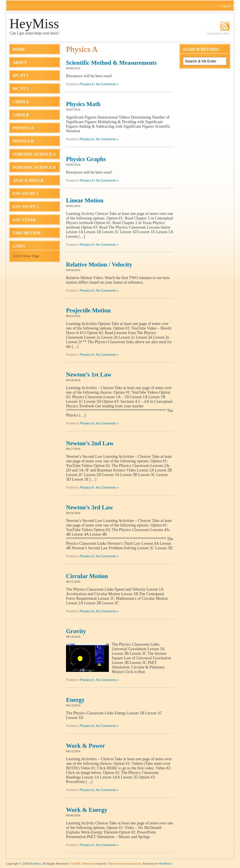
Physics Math (83, 104)
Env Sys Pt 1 (25, 194)
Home (19, 49)
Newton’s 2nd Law (90, 443)
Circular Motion (87, 576)
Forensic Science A (34, 154)
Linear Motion (85, 200)
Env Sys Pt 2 (25, 207)
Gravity (76, 631)
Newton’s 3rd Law (90, 507)
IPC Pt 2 (21, 89)
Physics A (23, 128)
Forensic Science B (34, 167)
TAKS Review (27, 233)
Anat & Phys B (28, 181)
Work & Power (85, 746)
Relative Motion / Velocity (99, 265)
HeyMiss (34, 24)
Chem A (21, 102)
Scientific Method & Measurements (111, 63)
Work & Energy (87, 810)
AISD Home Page (26, 256)
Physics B (23, 141)
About (20, 63)
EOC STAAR (24, 220)
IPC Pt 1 (21, 76)
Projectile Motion (88, 310)
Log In (226, 6)
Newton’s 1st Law (89, 375)
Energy (75, 700)
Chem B (21, 115)
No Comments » (107, 84)
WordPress (165, 863)
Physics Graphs (86, 159)
